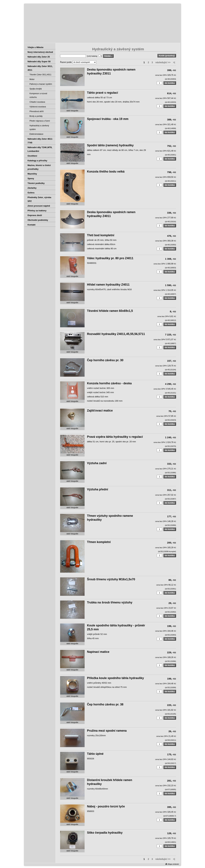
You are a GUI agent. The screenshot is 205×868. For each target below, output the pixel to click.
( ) (95, 56)
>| (174, 62)
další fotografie (72, 111)
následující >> (163, 62)
